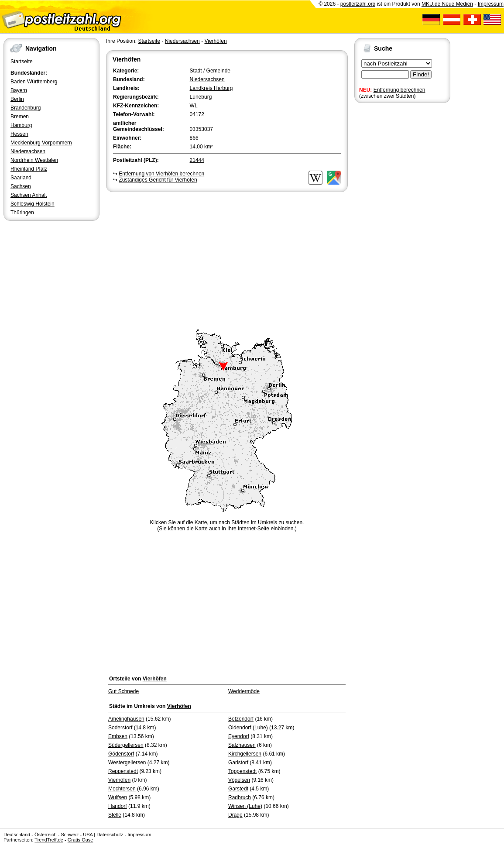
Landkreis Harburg (211, 88)
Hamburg (21, 125)
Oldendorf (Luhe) (248, 728)
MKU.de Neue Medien (447, 4)
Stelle (115, 815)
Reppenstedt (123, 771)
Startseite (22, 62)
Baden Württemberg (34, 82)
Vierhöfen (215, 41)
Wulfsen (118, 797)
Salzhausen (242, 745)
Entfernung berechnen (399, 90)
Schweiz (70, 835)
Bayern (19, 90)
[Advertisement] (227, 259)
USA (88, 835)
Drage (235, 815)
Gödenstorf (121, 754)
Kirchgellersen (245, 754)
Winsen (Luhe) (245, 806)
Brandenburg (26, 108)
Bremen (20, 117)
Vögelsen (239, 780)
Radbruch (240, 797)
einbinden (282, 529)
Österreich (46, 835)
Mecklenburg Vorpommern (41, 143)
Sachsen (21, 186)
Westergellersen (127, 763)
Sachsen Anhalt (29, 195)
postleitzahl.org (358, 4)
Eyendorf (239, 736)
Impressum (491, 4)
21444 (197, 160)
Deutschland (17, 835)
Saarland (21, 178)
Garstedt (238, 789)
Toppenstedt (242, 771)
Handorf (118, 806)
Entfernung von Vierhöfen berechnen (161, 174)
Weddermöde (244, 691)
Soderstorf (120, 728)
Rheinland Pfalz (29, 169)
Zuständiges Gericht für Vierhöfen (158, 180)
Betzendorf (241, 719)
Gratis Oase (81, 840)
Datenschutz (110, 835)
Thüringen (22, 213)
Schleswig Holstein (33, 204)
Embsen (118, 736)
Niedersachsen (28, 151)
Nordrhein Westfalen (34, 160)
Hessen (19, 134)
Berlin (17, 99)
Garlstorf (238, 763)
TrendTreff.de (49, 840)
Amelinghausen (126, 719)
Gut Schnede (123, 691)
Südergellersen (126, 745)
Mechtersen (122, 789)
